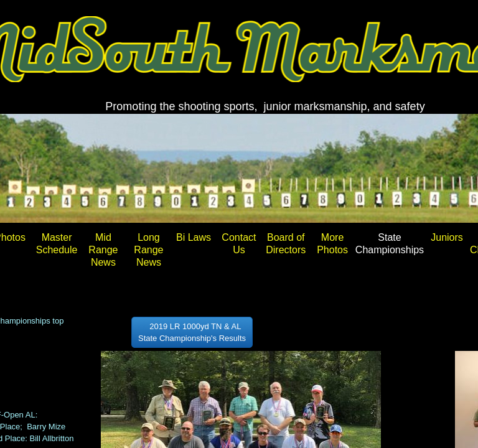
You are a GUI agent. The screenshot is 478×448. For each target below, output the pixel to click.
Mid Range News (103, 250)
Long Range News (148, 250)
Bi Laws (194, 237)
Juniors (447, 237)
